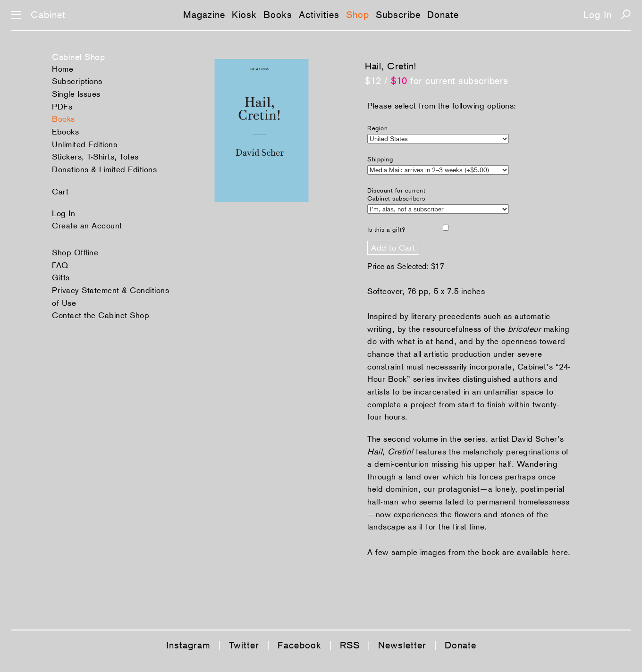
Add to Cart (393, 248)
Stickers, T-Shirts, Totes (95, 157)
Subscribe (398, 15)
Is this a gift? (386, 230)
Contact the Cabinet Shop (101, 315)
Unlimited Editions (84, 144)
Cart (60, 192)
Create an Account (87, 226)
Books (278, 15)
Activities (319, 15)
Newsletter (402, 645)
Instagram (188, 645)
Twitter (244, 645)
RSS (350, 645)
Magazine (204, 15)
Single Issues (76, 94)
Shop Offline (75, 252)
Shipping (380, 159)
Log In (598, 15)
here (560, 552)
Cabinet (48, 15)
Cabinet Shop (78, 57)
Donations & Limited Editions (104, 169)
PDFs (62, 107)
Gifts (61, 277)
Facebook (300, 645)
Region (377, 128)
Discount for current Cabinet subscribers (396, 194)
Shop (358, 15)
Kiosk (244, 15)
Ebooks (65, 132)
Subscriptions (77, 81)
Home (63, 69)
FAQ (60, 265)
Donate (443, 15)
